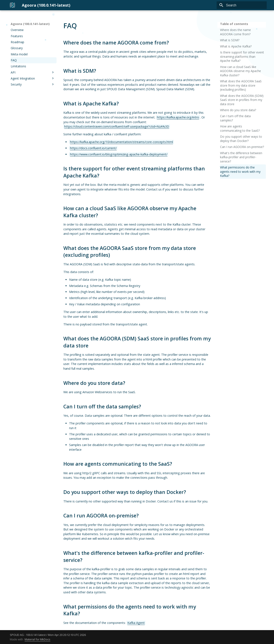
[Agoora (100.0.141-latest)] (12, 5)
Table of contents (234, 24)
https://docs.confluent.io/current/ (93, 148)
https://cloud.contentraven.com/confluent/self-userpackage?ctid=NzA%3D (117, 126)
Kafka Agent (136, 623)
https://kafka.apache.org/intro (178, 117)
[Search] (242, 5)
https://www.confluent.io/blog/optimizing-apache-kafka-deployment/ (119, 154)
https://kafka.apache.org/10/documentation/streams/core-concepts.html (121, 142)
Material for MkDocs (37, 639)
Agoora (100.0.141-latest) (30, 24)
